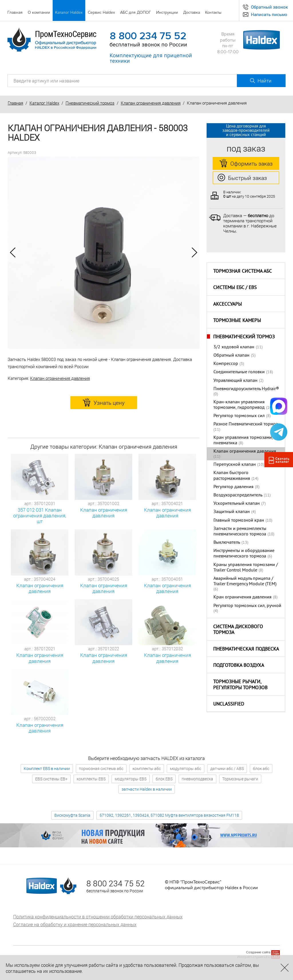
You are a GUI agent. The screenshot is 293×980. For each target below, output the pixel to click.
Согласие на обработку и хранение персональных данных (75, 924)
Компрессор (226, 364)
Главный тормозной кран (239, 521)
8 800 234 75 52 (148, 36)
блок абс (261, 768)
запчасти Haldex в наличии (147, 789)
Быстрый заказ (242, 178)
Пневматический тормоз (90, 103)
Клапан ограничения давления (151, 103)
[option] (104, 253)
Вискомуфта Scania (72, 815)
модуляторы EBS (131, 779)
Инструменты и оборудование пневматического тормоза (244, 554)
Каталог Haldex (44, 103)
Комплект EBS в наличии (47, 768)
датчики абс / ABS (227, 768)
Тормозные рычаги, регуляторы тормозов (240, 685)
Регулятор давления (233, 487)
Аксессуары (227, 305)
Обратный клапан (231, 356)
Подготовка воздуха (239, 666)
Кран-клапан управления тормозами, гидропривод (239, 405)
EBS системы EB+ (51, 779)
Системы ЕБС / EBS (235, 288)
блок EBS (164, 779)
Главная (15, 103)
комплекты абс (147, 768)
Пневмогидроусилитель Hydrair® (246, 389)
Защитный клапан (232, 512)
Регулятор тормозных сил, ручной (247, 606)
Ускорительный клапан (237, 504)
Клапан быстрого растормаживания (232, 476)
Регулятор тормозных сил (239, 416)
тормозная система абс (101, 768)
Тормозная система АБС (242, 272)
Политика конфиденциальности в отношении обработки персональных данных (98, 917)
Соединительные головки (239, 372)
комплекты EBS (91, 779)
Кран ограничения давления (242, 597)
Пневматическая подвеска (246, 649)
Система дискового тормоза (238, 630)
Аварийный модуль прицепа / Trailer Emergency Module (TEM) (245, 581)
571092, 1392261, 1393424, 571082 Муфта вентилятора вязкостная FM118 (169, 815)
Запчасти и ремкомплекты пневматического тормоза (240, 532)
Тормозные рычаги (240, 779)
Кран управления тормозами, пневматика (243, 440)
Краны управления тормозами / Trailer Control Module (246, 568)
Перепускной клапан (235, 465)
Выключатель (227, 543)
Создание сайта (258, 952)
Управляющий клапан (235, 381)
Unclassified (229, 704)
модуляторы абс (186, 768)
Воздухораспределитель (238, 495)
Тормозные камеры (237, 321)
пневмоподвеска (197, 779)
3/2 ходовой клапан (234, 347)
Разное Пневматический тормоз (246, 424)
